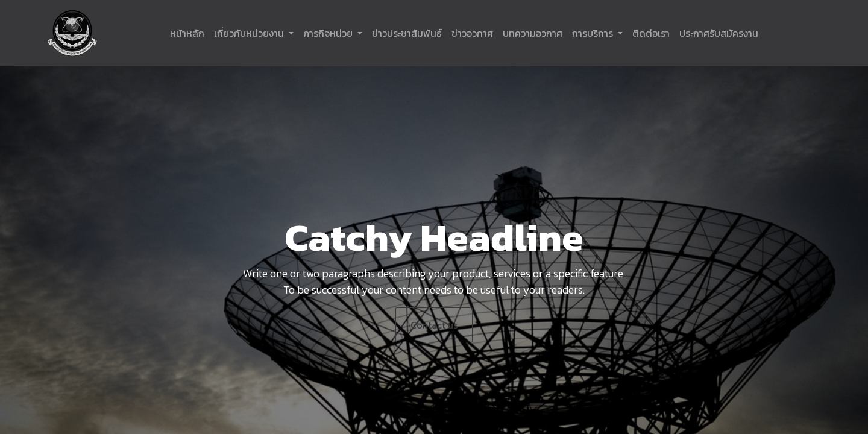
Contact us (434, 325)
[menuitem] (187, 33)
